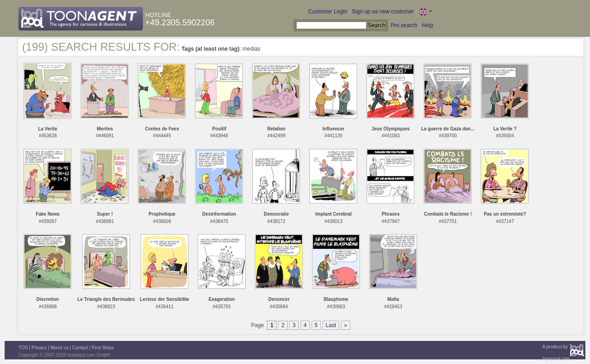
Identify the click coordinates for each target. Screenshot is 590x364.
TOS (23, 348)
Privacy (39, 348)
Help (428, 25)
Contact (80, 348)
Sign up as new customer (383, 12)
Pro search (404, 25)
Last (331, 325)
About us (59, 348)
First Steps (103, 348)
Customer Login (328, 12)
